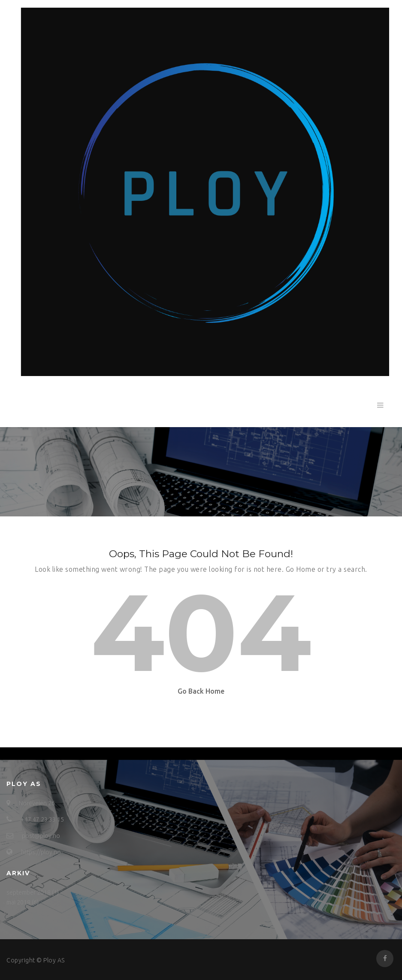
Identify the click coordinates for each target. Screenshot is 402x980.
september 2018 (29, 892)
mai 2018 (18, 902)
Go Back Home (201, 691)
